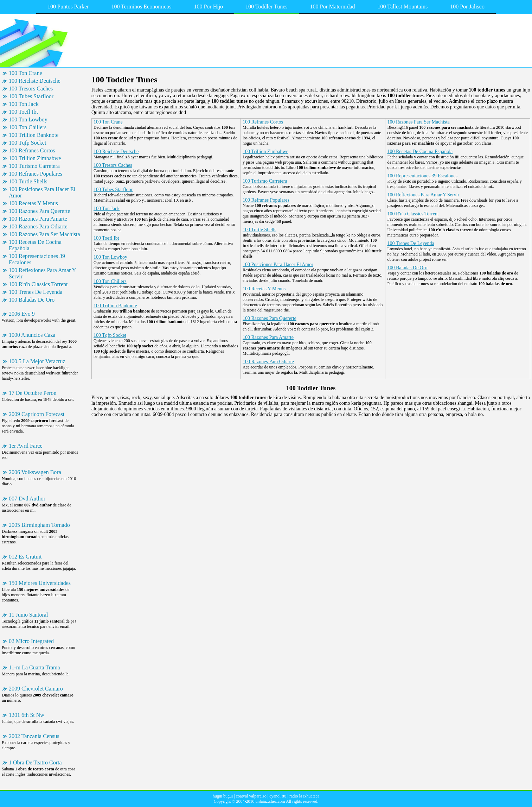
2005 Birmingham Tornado (39, 525)
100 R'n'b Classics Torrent (38, 284)
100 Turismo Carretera (34, 166)
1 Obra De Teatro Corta (35, 762)
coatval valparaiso (251, 796)
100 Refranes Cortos (32, 150)
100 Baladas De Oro (32, 300)
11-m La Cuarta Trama (34, 667)
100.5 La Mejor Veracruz (37, 361)
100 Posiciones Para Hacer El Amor (42, 192)
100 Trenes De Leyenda (36, 292)
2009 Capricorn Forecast (37, 414)
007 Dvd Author (27, 499)
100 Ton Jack (24, 104)
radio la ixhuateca (304, 796)
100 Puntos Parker (68, 7)
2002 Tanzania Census (34, 736)
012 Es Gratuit (25, 557)
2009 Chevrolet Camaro (36, 689)
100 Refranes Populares (36, 174)
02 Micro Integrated (31, 641)
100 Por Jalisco (467, 7)
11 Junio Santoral (28, 615)
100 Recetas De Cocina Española (35, 245)
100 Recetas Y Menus (33, 203)
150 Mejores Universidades (40, 583)
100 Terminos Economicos (141, 7)
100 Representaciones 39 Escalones (37, 259)
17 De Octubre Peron (33, 393)
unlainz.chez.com (270, 801)
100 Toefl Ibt (23, 112)
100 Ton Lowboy (28, 119)
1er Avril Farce (26, 446)
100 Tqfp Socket (27, 143)
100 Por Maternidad (333, 7)
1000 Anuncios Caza (32, 335)
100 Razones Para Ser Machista (44, 234)
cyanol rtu (278, 796)
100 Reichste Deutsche (35, 81)
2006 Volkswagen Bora (35, 472)
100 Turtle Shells (28, 181)
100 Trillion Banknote (34, 135)
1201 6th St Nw (27, 715)
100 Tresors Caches (31, 89)
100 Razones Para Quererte (40, 211)
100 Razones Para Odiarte (38, 226)
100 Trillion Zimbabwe (35, 158)
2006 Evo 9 (22, 314)
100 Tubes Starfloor (31, 96)
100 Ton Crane (25, 73)
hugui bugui (223, 796)
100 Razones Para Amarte (38, 219)
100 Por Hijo (208, 7)
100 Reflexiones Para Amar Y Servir (42, 273)
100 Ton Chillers (28, 127)
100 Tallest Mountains (403, 7)
